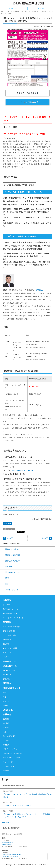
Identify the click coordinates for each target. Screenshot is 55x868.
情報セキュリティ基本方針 (12, 753)
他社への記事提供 (9, 736)
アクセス (6, 740)
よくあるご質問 (9, 766)
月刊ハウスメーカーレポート (13, 618)
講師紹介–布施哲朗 (12, 555)
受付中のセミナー (9, 661)
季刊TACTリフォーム (11, 609)
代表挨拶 (6, 719)
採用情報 (6, 745)
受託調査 (7, 683)
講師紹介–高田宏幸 (12, 561)
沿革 (5, 732)
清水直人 (39, 290)
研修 (7, 584)
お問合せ (6, 771)
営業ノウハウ (8, 653)
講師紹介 (6, 705)
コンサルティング (12, 590)
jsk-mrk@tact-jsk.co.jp (23, 470)
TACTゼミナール (9, 670)
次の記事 (45, 538)
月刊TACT (7, 605)
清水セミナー (9, 529)
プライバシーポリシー (11, 749)
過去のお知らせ (7, 823)
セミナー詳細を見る (27, 93)
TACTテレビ (7, 675)
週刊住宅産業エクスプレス (12, 613)
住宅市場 (6, 644)
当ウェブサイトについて (12, 758)
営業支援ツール (10, 666)
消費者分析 (7, 640)
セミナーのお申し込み (27, 102)
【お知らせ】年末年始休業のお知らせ (17, 805)
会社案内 (7, 714)
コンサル (6, 701)
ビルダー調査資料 (9, 631)
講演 (7, 578)
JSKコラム (8, 710)
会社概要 (6, 723)
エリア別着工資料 (9, 635)
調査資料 (7, 622)
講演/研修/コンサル (13, 572)
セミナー (8, 11)
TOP (2, 11)
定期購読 (7, 600)
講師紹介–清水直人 (12, 549)
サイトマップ (8, 762)
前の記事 (10, 538)
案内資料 (6, 728)
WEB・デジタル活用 (10, 648)
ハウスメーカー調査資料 (12, 627)
